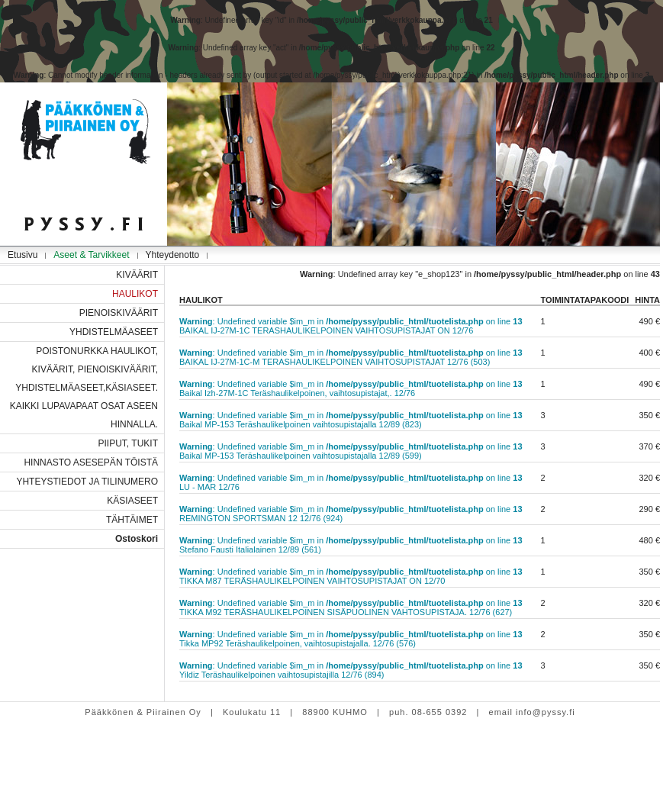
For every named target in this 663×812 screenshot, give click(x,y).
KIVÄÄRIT (137, 275)
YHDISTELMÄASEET (114, 332)
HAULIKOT (135, 294)
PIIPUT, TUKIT (128, 443)
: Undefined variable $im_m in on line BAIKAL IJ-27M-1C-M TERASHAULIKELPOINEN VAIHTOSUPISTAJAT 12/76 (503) (351, 357)
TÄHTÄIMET (132, 520)
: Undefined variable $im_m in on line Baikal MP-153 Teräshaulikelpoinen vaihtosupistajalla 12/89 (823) (351, 420)
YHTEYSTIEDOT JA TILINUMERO (87, 482)
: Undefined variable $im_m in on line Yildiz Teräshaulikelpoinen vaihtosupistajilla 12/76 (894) (351, 670)
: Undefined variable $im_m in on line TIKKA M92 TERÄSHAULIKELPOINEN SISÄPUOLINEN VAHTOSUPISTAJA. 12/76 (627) (351, 607)
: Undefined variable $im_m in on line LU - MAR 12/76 (351, 482)
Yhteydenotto (173, 255)
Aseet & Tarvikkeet (91, 255)
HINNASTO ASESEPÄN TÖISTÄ (91, 462)
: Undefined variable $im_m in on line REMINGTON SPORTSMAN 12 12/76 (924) (351, 514)
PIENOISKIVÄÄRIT (119, 313)
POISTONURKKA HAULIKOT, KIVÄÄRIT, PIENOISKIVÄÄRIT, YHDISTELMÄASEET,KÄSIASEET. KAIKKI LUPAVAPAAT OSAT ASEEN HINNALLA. (84, 388)
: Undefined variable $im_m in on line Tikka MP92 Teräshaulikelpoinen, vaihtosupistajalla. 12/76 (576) (351, 639)
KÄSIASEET (132, 501)
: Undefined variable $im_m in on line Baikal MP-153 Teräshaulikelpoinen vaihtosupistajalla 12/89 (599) (351, 451)
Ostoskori (137, 539)
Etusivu (23, 255)
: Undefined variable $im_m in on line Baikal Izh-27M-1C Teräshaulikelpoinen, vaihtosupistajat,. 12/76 (351, 388)
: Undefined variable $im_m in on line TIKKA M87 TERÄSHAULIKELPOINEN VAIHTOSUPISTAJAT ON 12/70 (351, 576)
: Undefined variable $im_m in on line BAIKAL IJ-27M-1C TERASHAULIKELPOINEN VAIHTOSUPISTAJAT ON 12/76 (351, 326)
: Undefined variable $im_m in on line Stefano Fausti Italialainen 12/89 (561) (351, 545)
